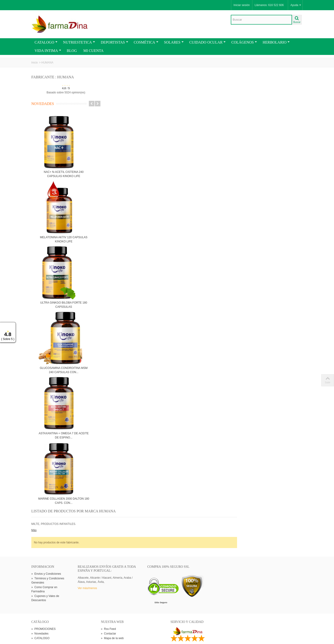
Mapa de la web (112, 596)
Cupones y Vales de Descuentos (45, 556)
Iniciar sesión (242, 5)
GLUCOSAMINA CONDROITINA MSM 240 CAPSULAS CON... (64, 370)
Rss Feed (108, 587)
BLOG (72, 51)
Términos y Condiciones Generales (48, 538)
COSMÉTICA (146, 42)
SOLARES (174, 42)
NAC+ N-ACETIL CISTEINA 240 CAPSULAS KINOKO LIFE (64, 174)
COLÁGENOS (244, 42)
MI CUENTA (93, 51)
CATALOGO (46, 42)
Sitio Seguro (161, 560)
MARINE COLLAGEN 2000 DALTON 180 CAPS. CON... (64, 501)
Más (104, 95)
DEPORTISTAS (114, 42)
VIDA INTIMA (48, 51)
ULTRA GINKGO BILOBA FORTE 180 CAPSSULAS (64, 305)
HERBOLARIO (276, 42)
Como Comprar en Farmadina (44, 547)
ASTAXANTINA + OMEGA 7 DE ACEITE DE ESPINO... (64, 435)
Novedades (43, 104)
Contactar (108, 591)
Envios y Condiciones (46, 532)
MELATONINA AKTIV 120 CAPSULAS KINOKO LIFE (64, 239)
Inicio (35, 63)
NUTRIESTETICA (79, 42)
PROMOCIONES (43, 587)
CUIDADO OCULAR (207, 42)
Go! (85, 624)
